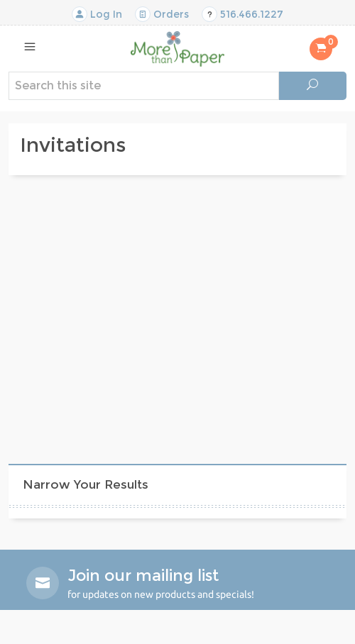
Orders (162, 14)
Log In (97, 14)
